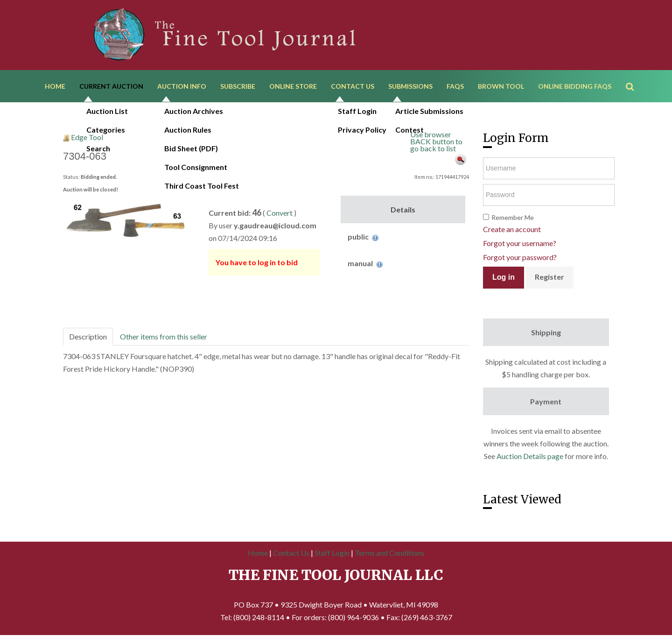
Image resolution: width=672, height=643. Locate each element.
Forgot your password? (520, 260)
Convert (280, 216)
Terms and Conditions (389, 556)
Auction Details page (530, 459)
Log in (504, 280)
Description (88, 340)
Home (55, 88)
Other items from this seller (164, 340)
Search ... (634, 74)
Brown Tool (501, 88)
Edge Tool (87, 140)
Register (549, 280)
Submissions (410, 88)
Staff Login (332, 556)
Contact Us (353, 88)
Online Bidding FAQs (575, 88)
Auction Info (182, 88)
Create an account (512, 232)
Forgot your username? (520, 246)
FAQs (455, 88)
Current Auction (111, 88)
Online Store (293, 88)
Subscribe (238, 88)
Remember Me (513, 221)
